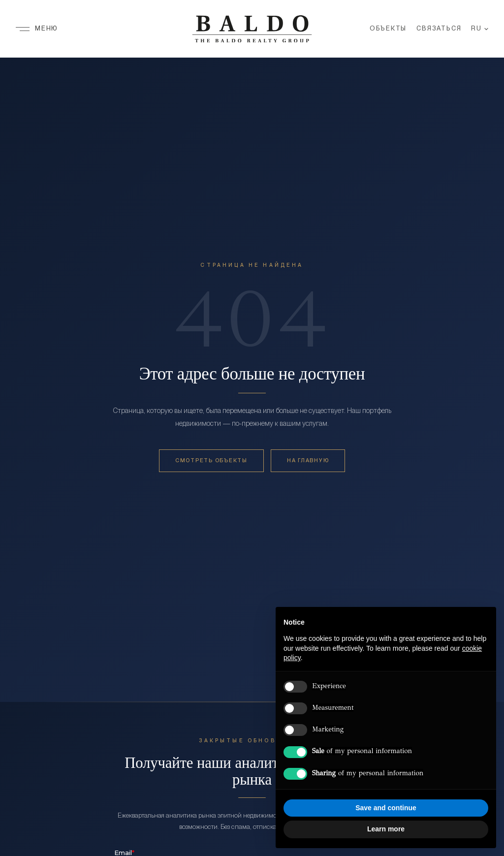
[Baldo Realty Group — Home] (252, 30)
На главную (308, 460)
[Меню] (37, 30)
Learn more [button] (386, 829)
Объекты (388, 29)
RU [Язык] (480, 29)
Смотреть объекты (211, 460)
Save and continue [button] (386, 808)
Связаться (439, 29)
